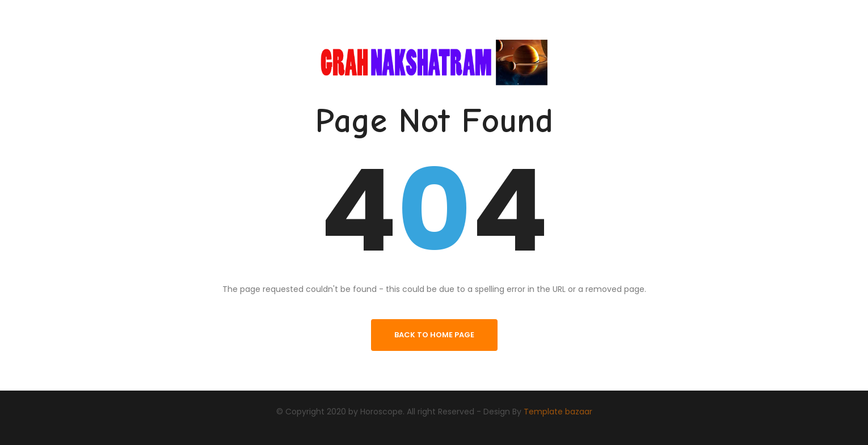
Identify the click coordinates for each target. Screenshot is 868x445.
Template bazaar (558, 411)
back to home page (434, 335)
